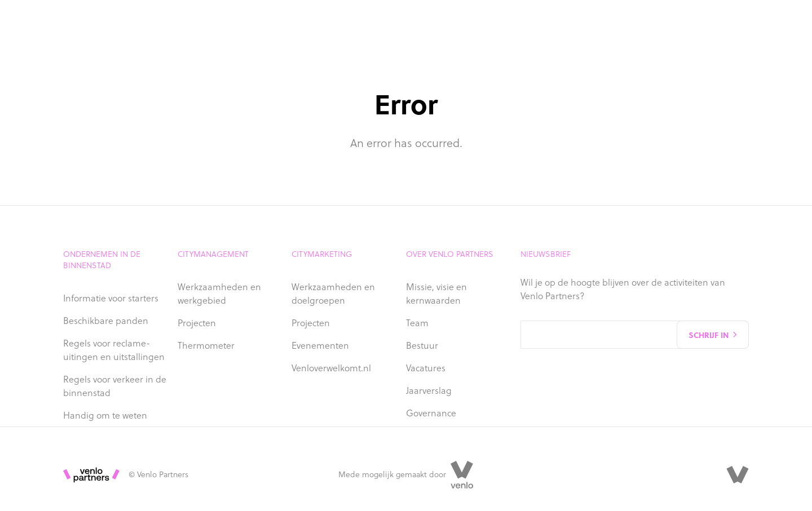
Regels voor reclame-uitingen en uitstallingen (114, 350)
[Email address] (635, 335)
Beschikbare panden (106, 321)
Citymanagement (213, 254)
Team (417, 323)
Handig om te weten (105, 415)
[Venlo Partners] (738, 475)
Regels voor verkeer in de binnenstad (115, 386)
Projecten (197, 323)
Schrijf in (713, 335)
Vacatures (426, 368)
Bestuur (422, 345)
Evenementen (320, 345)
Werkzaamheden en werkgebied (219, 294)
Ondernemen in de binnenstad (102, 260)
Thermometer (206, 345)
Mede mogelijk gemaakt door (406, 475)
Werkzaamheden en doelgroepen (333, 294)
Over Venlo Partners (450, 254)
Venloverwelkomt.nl (331, 368)
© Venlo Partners (126, 475)
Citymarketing (322, 254)
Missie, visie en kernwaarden (436, 294)
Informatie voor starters (111, 298)
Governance (431, 413)
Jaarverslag (429, 390)
